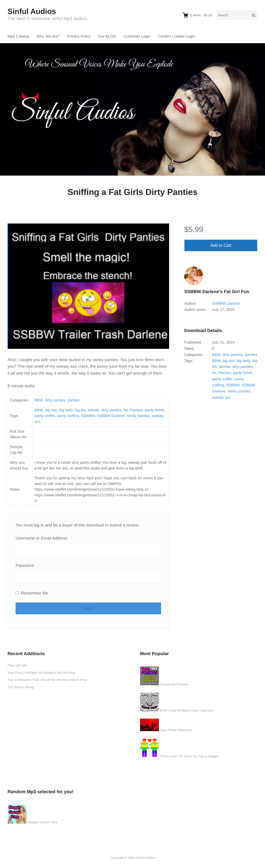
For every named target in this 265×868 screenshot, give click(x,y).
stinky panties (138, 416)
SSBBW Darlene (111, 416)
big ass (51, 410)
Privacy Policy (79, 36)
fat (126, 410)
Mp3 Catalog (18, 36)
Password (25, 565)
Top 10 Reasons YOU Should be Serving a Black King (47, 680)
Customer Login (137, 36)
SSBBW (88, 416)
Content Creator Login (176, 36)
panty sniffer (45, 416)
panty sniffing (68, 416)
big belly (66, 410)
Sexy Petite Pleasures (176, 730)
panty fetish (154, 410)
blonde (94, 410)
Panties (136, 410)
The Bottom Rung (21, 687)
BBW (39, 400)
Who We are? (48, 36)
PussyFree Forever (174, 684)
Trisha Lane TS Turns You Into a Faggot (189, 756)
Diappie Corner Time (43, 822)
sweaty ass (221, 398)
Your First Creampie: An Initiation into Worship (41, 673)
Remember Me (32, 593)
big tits (80, 410)
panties (74, 400)
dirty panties (55, 400)
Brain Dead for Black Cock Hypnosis (187, 710)
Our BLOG (107, 36)
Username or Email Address (41, 538)
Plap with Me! (17, 665)
